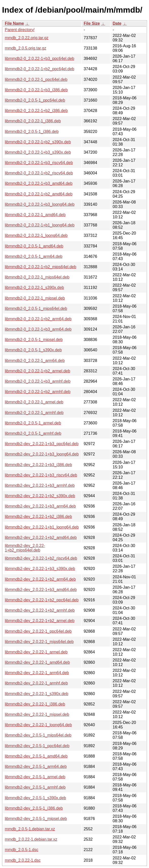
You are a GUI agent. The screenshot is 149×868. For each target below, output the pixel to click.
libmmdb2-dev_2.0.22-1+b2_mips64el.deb (25, 548)
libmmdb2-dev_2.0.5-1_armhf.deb (35, 787)
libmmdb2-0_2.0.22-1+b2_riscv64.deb (39, 173)
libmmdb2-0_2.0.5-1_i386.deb (32, 132)
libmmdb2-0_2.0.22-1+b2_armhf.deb (38, 392)
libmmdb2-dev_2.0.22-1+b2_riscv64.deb (41, 558)
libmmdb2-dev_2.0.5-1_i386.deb (34, 808)
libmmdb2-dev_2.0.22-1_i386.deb (35, 704)
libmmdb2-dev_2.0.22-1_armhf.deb (36, 683)
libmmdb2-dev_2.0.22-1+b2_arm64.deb (40, 579)
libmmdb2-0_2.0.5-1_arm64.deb (34, 256)
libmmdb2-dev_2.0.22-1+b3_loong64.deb (42, 454)
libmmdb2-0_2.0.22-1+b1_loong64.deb (40, 225)
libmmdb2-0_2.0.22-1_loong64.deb (36, 235)
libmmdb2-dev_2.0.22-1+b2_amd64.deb (41, 538)
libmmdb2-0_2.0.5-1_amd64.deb (34, 246)
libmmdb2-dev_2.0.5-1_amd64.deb (36, 756)
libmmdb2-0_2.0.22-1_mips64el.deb (37, 277)
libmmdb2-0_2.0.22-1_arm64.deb (35, 361)
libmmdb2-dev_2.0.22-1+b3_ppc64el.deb (42, 444)
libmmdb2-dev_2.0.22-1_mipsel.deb (37, 714)
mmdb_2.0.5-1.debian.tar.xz (30, 829)
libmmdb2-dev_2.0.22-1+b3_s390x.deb (40, 569)
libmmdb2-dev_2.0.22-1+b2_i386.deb (38, 517)
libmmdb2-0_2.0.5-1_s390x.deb (33, 350)
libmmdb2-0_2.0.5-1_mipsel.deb (34, 340)
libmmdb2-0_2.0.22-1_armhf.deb (34, 413)
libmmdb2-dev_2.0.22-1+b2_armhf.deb (40, 610)
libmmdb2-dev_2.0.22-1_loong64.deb (38, 725)
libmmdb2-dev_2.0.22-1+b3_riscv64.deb (41, 475)
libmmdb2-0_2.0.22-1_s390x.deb (34, 288)
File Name (14, 23)
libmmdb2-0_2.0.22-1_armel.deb (34, 402)
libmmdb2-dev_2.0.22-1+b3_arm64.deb (40, 506)
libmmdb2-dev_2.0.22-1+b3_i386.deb (38, 465)
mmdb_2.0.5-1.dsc (22, 850)
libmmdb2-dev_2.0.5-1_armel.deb (35, 777)
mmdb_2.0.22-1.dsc (23, 860)
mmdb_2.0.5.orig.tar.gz (26, 48)
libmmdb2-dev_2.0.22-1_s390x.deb (37, 694)
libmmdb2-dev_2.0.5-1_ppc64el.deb (37, 746)
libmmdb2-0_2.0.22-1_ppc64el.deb (36, 79)
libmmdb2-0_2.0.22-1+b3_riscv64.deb (39, 163)
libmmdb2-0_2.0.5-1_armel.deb (33, 423)
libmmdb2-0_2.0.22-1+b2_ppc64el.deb (39, 69)
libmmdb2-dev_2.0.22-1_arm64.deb (37, 673)
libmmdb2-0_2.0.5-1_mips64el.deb (36, 309)
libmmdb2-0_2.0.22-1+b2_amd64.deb (39, 194)
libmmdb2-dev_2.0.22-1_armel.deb (36, 652)
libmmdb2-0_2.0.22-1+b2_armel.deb (37, 371)
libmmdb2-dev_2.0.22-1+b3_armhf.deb (40, 485)
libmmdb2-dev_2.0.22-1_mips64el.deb (39, 642)
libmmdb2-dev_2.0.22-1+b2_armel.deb (40, 621)
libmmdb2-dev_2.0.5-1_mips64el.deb (38, 735)
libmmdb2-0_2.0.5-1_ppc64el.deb (35, 100)
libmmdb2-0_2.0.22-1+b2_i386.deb (36, 111)
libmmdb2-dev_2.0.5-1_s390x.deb (35, 798)
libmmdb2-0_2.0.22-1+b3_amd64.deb (39, 183)
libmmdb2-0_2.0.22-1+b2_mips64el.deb (40, 267)
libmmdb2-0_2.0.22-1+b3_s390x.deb (38, 152)
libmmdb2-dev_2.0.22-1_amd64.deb (37, 662)
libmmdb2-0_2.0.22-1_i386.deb (33, 121)
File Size (92, 23)
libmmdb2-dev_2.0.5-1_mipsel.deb (36, 819)
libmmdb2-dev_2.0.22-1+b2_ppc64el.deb (42, 600)
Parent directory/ (20, 30)
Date (117, 23)
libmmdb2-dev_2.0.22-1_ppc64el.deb (38, 631)
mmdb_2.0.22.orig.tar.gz (27, 38)
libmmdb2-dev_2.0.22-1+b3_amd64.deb (41, 590)
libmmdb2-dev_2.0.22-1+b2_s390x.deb (40, 496)
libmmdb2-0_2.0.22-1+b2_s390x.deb (38, 142)
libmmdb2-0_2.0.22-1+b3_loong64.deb (40, 204)
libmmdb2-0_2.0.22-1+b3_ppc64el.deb (39, 59)
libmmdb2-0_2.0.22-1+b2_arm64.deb (38, 319)
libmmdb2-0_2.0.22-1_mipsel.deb (35, 298)
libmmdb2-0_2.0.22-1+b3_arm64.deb (38, 329)
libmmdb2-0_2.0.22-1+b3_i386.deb (36, 90)
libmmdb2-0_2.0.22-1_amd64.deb (35, 215)
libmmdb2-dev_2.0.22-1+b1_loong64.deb (42, 527)
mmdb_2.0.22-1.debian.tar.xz (31, 839)
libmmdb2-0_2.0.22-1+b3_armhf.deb (38, 381)
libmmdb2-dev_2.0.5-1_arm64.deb (36, 767)
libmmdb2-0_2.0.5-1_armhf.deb (33, 433)
